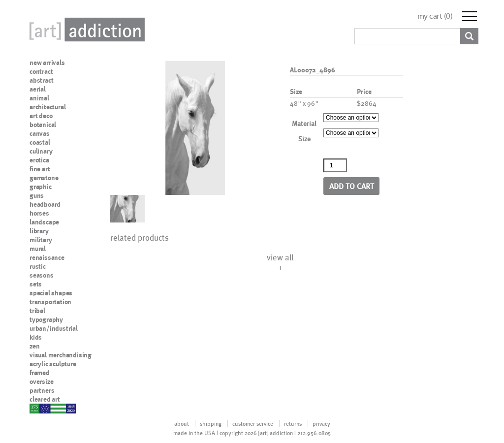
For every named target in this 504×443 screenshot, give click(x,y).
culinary (41, 151)
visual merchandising (61, 355)
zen (34, 346)
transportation (50, 302)
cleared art (45, 399)
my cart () (435, 16)
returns (293, 423)
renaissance (47, 257)
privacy (321, 423)
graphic (41, 187)
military (41, 240)
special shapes (51, 293)
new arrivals (47, 63)
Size (304, 139)
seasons (42, 275)
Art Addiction (85, 30)
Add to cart (352, 186)
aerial (38, 89)
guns (37, 195)
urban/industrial (54, 328)
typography (46, 319)
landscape (44, 222)
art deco (41, 116)
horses (39, 213)
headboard (45, 204)
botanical (43, 125)
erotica (39, 160)
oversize (41, 381)
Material (304, 123)
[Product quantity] (335, 165)
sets (36, 284)
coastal (40, 142)
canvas (40, 133)
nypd (37, 408)
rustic (38, 266)
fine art (40, 169)
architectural (47, 107)
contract (41, 71)
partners (42, 390)
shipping (211, 423)
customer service (253, 423)
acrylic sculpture (53, 364)
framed (40, 373)
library (39, 231)
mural (38, 249)
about (182, 423)
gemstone (44, 178)
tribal (37, 311)
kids (36, 337)
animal (39, 98)
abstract (41, 80)
